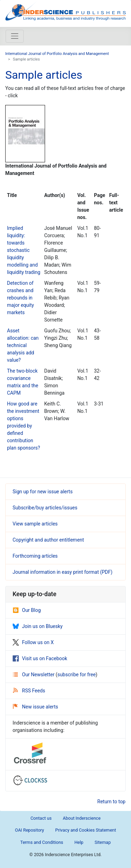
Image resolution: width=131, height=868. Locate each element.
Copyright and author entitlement (48, 540)
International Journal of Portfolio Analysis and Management (57, 54)
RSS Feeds (29, 691)
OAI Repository (30, 830)
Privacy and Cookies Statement (86, 830)
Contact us (41, 818)
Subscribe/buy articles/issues (45, 508)
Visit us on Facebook (40, 658)
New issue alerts (35, 707)
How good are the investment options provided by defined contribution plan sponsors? (24, 426)
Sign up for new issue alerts (43, 492)
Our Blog (27, 610)
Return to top (112, 802)
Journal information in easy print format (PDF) (63, 572)
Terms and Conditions (42, 842)
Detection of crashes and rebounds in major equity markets (20, 298)
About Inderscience (82, 818)
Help (79, 842)
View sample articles (35, 524)
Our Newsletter (34, 675)
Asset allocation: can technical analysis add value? (23, 345)
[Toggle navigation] (15, 36)
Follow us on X (33, 642)
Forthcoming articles (35, 556)
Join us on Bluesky (38, 626)
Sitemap (103, 842)
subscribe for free (77, 675)
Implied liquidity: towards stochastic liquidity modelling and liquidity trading (24, 250)
